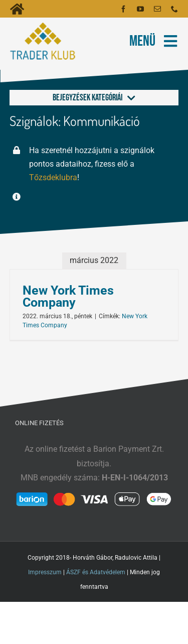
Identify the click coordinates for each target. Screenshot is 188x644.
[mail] (157, 9)
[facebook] (123, 9)
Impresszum (45, 572)
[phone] (174, 9)
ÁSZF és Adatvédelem (96, 572)
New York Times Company (68, 297)
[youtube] (140, 9)
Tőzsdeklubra (53, 177)
